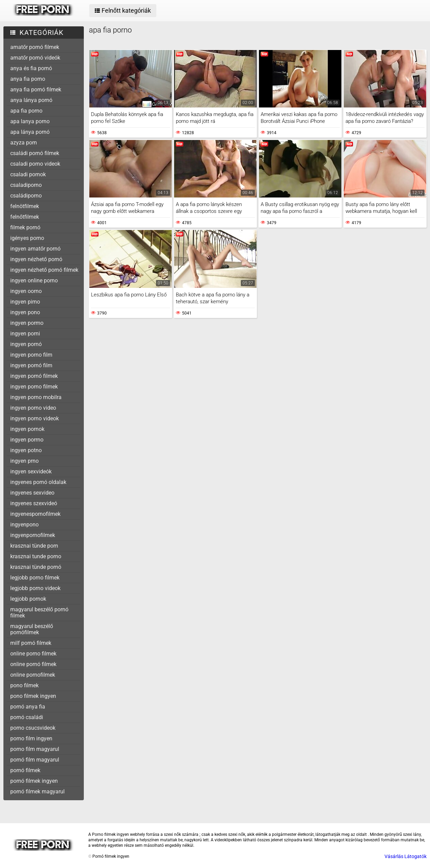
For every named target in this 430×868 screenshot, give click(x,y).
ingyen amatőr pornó (35, 249)
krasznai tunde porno (36, 556)
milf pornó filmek (31, 643)
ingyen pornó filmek (34, 376)
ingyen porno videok (35, 418)
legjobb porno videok (35, 588)
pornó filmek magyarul (37, 792)
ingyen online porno (34, 280)
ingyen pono (25, 312)
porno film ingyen (31, 738)
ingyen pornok (27, 429)
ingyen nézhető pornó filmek (44, 270)
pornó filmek (25, 770)
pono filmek (24, 685)
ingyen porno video (33, 408)
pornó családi (27, 717)
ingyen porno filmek (34, 387)
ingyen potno (26, 450)
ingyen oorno (26, 291)
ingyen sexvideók (31, 471)
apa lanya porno (30, 121)
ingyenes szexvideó (34, 503)
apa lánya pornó (30, 132)
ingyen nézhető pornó (36, 259)
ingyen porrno (27, 440)
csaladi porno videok (35, 164)
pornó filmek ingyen (34, 781)
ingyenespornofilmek (35, 514)
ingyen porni (25, 334)
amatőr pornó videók (35, 58)
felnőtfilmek (25, 217)
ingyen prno (24, 461)
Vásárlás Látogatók (406, 856)
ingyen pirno (25, 302)
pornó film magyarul (35, 760)
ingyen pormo (27, 323)
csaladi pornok (28, 174)
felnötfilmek (25, 206)
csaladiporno (26, 185)
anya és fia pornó (31, 68)
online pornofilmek (33, 675)
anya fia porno (28, 79)
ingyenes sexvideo (32, 493)
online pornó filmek (33, 664)
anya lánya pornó (31, 100)
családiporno (26, 196)
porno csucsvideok (33, 728)
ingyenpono (24, 525)
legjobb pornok (28, 599)
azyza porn (24, 143)
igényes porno (27, 238)
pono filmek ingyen (33, 696)
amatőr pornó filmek (35, 47)
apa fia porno (26, 111)
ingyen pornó (26, 344)
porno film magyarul (35, 749)
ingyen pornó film (31, 365)
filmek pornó (25, 227)
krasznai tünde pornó (36, 567)
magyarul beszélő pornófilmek (32, 629)
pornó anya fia (28, 707)
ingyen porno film (31, 355)
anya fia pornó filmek (36, 90)
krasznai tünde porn (34, 546)
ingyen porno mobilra (36, 397)
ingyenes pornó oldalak (38, 482)
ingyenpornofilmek (33, 535)
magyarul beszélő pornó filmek (39, 612)
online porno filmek (33, 654)
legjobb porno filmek (35, 578)
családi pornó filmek (35, 153)
